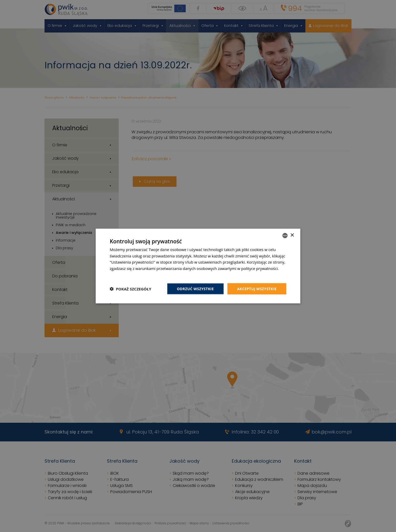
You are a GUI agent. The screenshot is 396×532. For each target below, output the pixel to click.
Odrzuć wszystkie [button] (195, 289)
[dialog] (198, 266)
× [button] (292, 235)
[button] (130, 289)
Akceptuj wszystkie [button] (257, 289)
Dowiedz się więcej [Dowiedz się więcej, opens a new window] (126, 275)
